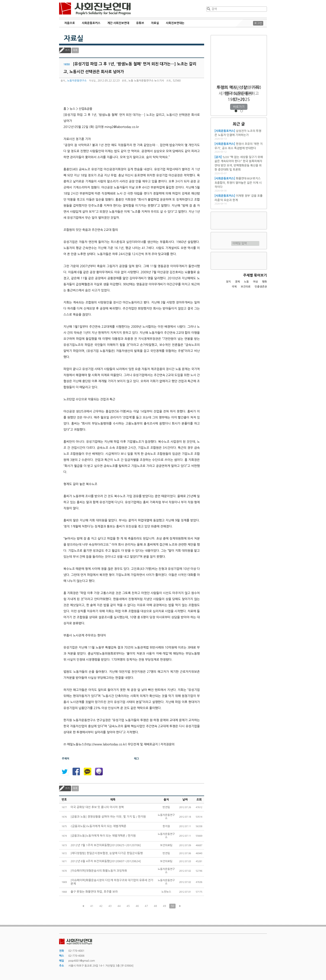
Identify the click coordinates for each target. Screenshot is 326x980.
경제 (237, 282)
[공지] (218, 157)
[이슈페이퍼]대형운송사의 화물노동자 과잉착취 (99, 871)
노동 (246, 282)
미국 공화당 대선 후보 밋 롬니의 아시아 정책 (97, 807)
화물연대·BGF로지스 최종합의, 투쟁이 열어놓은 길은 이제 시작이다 (238, 183)
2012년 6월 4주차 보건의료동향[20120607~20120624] (106, 861)
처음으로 (70, 23)
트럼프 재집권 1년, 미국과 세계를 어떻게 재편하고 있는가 (239, 94)
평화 (264, 282)
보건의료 (246, 287)
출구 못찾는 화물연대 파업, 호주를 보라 (94, 892)
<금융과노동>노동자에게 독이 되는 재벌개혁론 (98, 826)
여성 (256, 282)
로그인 (258, 23)
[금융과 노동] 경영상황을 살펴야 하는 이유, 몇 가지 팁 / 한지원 (108, 817)
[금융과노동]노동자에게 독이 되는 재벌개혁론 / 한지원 (103, 836)
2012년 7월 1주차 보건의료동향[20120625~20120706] (106, 845)
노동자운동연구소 (77, 81)
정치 (228, 282)
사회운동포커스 (91, 23)
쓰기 (67, 50)
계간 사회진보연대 (118, 23)
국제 (234, 287)
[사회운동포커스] (225, 131)
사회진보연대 (95, 9)
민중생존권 (261, 287)
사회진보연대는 (175, 23)
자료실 (155, 23)
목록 (75, 50)
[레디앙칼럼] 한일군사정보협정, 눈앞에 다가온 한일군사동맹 (107, 853)
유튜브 (140, 23)
